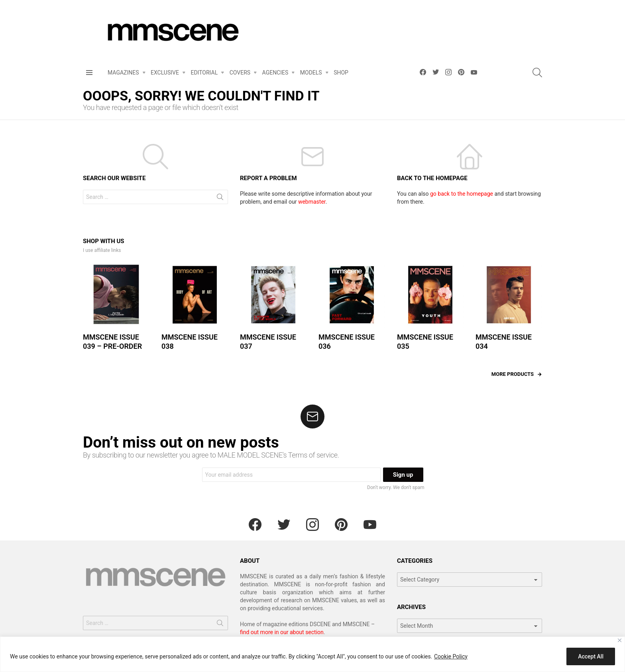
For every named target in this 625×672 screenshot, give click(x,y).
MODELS (311, 74)
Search (220, 198)
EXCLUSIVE (165, 74)
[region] (312, 654)
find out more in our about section (282, 632)
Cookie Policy (451, 656)
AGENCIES (275, 74)
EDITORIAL (204, 74)
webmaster (312, 202)
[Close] (620, 640)
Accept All (591, 656)
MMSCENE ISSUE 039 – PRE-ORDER (112, 342)
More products (513, 374)
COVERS (240, 74)
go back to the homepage (462, 194)
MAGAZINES (123, 74)
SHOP (341, 73)
